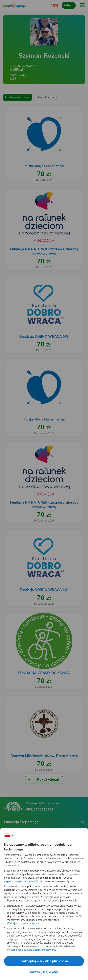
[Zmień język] (9, 835)
